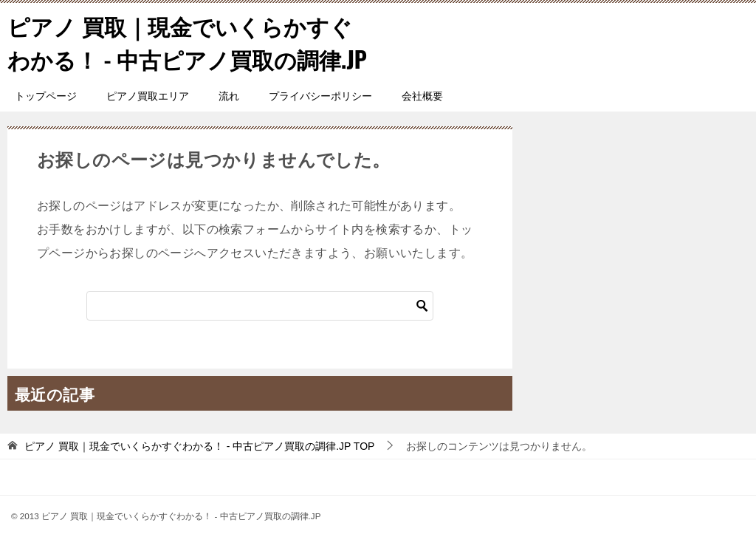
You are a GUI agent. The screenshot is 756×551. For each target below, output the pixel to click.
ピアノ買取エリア (148, 96)
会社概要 (422, 96)
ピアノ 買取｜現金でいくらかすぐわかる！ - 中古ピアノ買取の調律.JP (187, 42)
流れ (229, 96)
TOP (199, 446)
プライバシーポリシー (320, 96)
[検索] (260, 306)
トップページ (46, 96)
